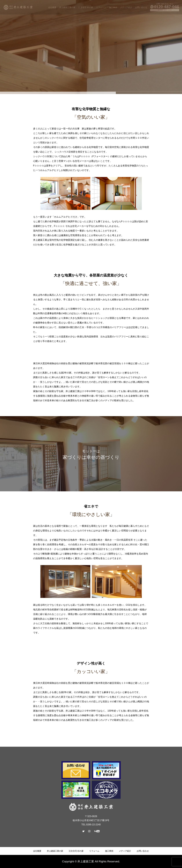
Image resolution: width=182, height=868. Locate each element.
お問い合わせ (142, 851)
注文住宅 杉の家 (76, 851)
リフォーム (94, 851)
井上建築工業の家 (55, 851)
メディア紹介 (125, 851)
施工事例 (109, 851)
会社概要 (38, 851)
